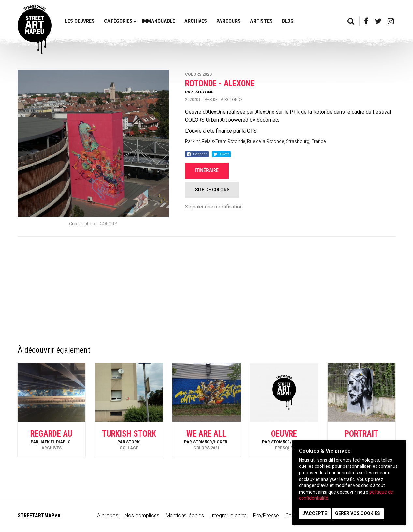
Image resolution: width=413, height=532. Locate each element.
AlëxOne (204, 92)
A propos (108, 516)
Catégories (118, 21)
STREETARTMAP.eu (39, 516)
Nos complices (142, 516)
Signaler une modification (214, 207)
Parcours (229, 21)
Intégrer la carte (229, 516)
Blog (288, 21)
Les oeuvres (80, 21)
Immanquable (158, 21)
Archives (196, 21)
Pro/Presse (266, 516)
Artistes (261, 21)
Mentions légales (185, 516)
